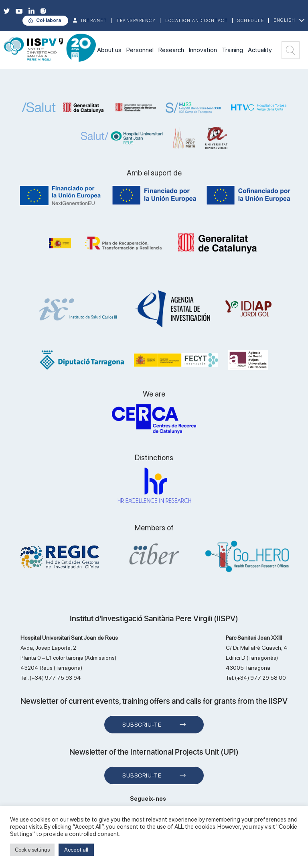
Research (171, 50)
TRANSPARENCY (136, 21)
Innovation (203, 50)
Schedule (251, 21)
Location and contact (197, 21)
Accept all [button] (76, 850)
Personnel (140, 50)
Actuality (260, 50)
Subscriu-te (142, 725)
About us (109, 50)
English (285, 20)
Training (232, 50)
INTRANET (94, 21)
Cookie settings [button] (32, 850)
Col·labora (49, 20)
